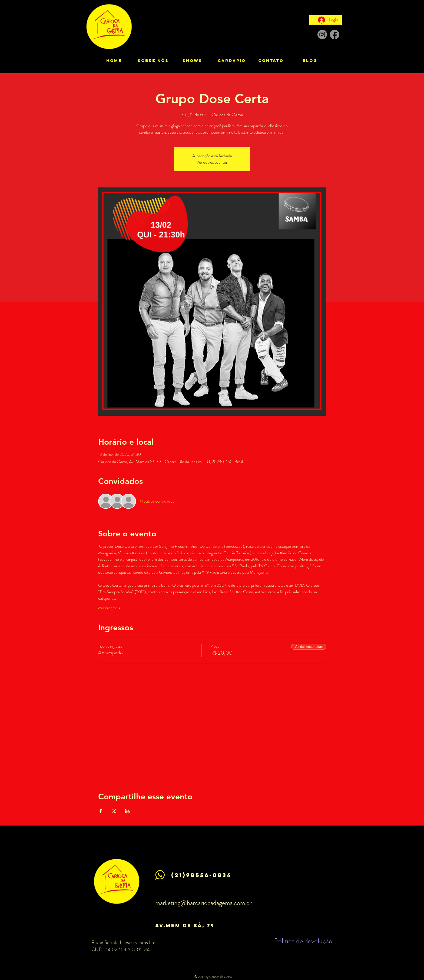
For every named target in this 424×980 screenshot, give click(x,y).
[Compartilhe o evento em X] (114, 811)
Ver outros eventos (212, 162)
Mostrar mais (109, 608)
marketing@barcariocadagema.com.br (203, 903)
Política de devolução (303, 941)
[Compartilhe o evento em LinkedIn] (127, 811)
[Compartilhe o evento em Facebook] (101, 811)
